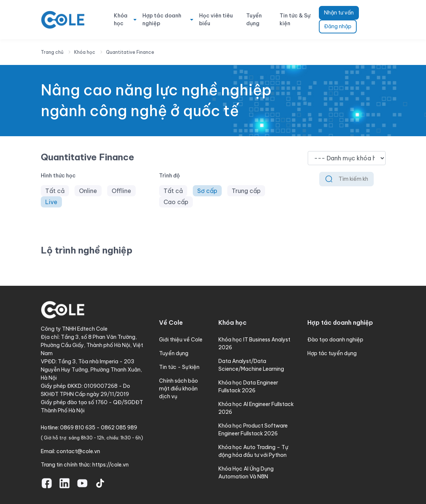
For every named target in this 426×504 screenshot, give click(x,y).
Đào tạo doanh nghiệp (335, 340)
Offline (121, 191)
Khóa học (121, 19)
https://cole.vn (110, 465)
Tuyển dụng (254, 19)
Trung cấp (246, 191)
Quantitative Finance (130, 52)
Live (51, 202)
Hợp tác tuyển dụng (332, 353)
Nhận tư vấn (339, 13)
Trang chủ (52, 52)
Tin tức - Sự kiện (179, 367)
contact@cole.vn (78, 451)
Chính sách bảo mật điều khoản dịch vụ (179, 389)
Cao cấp (176, 202)
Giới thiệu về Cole (181, 340)
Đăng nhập (338, 26)
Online (88, 191)
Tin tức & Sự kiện (295, 19)
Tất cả (55, 191)
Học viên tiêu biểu (216, 19)
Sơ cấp (207, 191)
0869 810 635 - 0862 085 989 (99, 428)
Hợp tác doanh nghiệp (162, 19)
